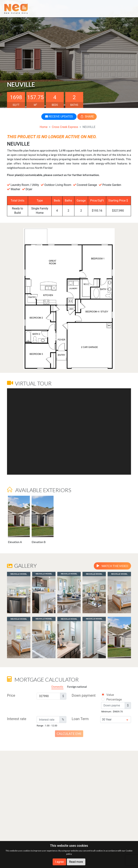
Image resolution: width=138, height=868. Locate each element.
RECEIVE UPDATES (59, 117)
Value (107, 695)
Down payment (84, 695)
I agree (59, 862)
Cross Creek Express (65, 127)
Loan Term (80, 719)
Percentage (109, 699)
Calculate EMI (69, 734)
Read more (76, 862)
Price (11, 695)
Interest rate (17, 719)
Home (44, 127)
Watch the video (112, 566)
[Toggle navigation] (128, 9)
